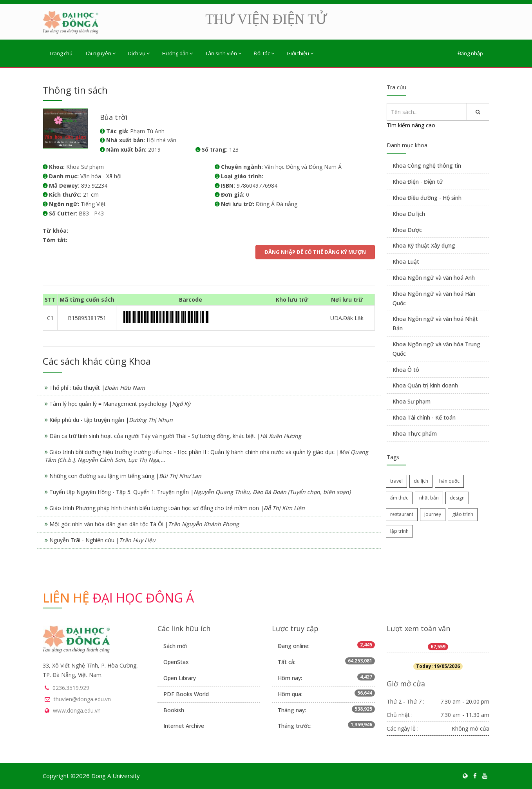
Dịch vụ (139, 53)
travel (396, 481)
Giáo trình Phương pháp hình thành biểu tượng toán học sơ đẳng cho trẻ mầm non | (177, 508)
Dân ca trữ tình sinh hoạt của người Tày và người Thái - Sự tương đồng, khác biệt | (175, 436)
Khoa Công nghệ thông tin (427, 166)
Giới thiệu (300, 53)
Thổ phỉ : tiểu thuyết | (97, 388)
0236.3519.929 (71, 688)
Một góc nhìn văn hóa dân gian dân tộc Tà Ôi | (144, 524)
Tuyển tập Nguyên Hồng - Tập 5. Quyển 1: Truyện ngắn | (200, 492)
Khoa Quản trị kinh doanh (425, 385)
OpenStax (176, 662)
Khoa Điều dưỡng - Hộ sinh (427, 198)
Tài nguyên (100, 53)
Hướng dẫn (177, 53)
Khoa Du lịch (409, 214)
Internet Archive (184, 726)
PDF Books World (186, 694)
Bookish (174, 710)
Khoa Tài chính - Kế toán (424, 417)
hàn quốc (449, 481)
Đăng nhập (470, 53)
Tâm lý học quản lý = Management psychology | (120, 404)
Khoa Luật (406, 261)
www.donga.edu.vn (77, 710)
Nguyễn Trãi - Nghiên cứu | (102, 540)
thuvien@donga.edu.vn (82, 699)
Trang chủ (61, 53)
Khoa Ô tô (406, 370)
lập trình (399, 531)
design (457, 498)
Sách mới (175, 646)
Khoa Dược (407, 230)
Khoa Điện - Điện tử (418, 182)
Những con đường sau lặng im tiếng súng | (125, 476)
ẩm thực (399, 498)
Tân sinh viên (223, 53)
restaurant (402, 514)
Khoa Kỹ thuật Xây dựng (424, 245)
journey (433, 514)
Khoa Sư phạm (412, 401)
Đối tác (264, 53)
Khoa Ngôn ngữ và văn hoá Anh (434, 278)
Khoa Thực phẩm (415, 433)
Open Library (180, 678)
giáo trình (463, 514)
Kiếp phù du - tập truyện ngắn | (111, 420)
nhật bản (429, 498)
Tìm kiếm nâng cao (411, 125)
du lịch (421, 481)
